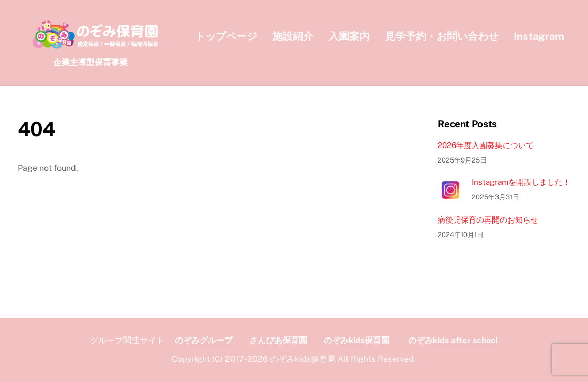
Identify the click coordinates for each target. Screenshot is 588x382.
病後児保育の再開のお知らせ (488, 220)
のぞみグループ (204, 340)
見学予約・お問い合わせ (442, 36)
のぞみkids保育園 (357, 340)
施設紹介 (293, 36)
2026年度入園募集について (486, 145)
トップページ (226, 36)
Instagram (539, 36)
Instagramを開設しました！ (521, 182)
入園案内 (349, 36)
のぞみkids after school (453, 340)
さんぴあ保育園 (278, 340)
